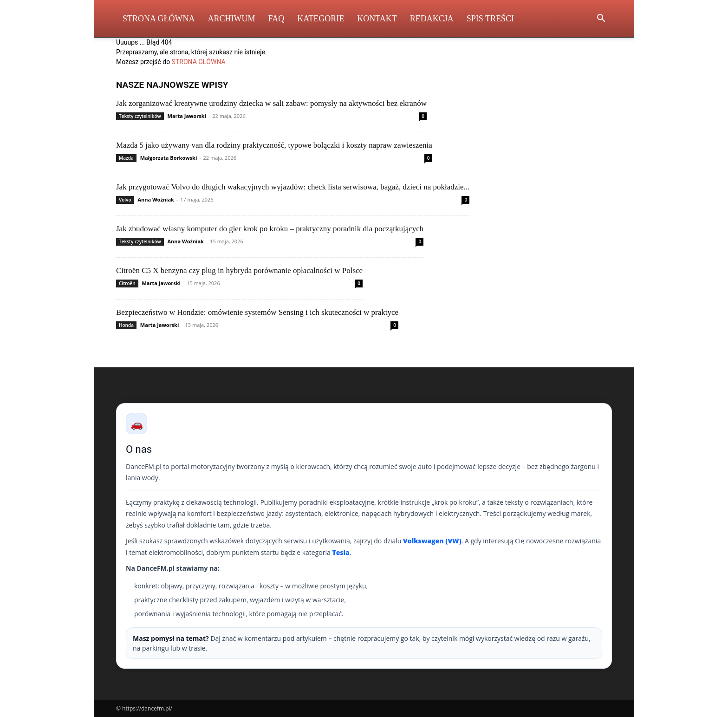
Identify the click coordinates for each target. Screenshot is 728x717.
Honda (126, 325)
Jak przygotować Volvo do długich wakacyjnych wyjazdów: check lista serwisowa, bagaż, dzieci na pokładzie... (293, 187)
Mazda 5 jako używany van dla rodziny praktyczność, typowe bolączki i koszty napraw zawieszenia (274, 145)
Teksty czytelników (140, 116)
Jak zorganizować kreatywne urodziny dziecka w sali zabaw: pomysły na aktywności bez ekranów (271, 103)
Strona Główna (159, 19)
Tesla (341, 552)
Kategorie (321, 19)
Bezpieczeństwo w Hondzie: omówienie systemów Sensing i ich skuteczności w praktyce (257, 312)
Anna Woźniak (156, 199)
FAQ (276, 19)
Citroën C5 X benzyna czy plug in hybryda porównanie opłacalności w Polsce (239, 271)
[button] (601, 19)
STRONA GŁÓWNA (199, 62)
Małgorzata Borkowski (169, 158)
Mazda (126, 158)
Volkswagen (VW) (432, 541)
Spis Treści (490, 19)
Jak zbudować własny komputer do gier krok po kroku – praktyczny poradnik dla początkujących (270, 229)
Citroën (127, 283)
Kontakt (377, 19)
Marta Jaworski (187, 116)
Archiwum (232, 19)
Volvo (125, 200)
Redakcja (432, 19)
